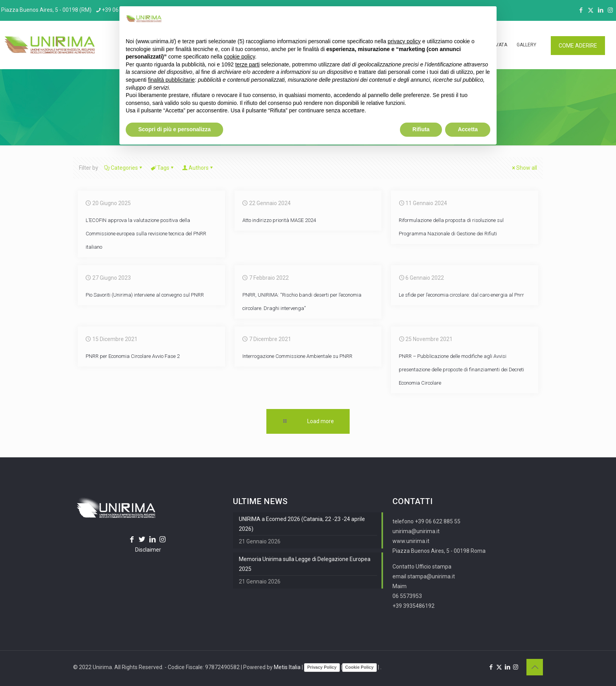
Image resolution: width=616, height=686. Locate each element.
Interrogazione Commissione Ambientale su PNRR (297, 356)
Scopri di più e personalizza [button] (174, 129)
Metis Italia (287, 667)
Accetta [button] (468, 129)
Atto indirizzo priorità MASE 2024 (279, 220)
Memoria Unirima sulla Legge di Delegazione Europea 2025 (305, 564)
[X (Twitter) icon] (591, 10)
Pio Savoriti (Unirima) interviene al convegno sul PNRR (145, 295)
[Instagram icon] (610, 10)
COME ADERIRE (578, 46)
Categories (124, 168)
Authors (198, 168)
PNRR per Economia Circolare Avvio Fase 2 (133, 356)
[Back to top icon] (535, 667)
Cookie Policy (359, 667)
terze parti (247, 64)
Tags (163, 168)
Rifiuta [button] (421, 129)
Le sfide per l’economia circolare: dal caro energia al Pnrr (461, 295)
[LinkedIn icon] (600, 10)
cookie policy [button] (239, 57)
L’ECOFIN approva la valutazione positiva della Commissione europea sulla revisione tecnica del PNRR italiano (146, 234)
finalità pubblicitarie (171, 80)
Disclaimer (148, 550)
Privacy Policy (322, 667)
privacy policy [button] (404, 41)
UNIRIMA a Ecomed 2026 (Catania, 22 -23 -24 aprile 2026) (302, 524)
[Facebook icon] (581, 10)
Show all (524, 168)
